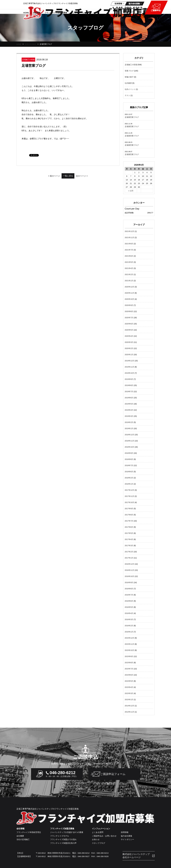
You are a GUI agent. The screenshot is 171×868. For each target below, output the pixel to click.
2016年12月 (129, 564)
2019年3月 (129, 416)
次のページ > (88, 176)
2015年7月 (129, 669)
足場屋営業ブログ (132, 117)
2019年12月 (129, 361)
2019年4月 (129, 410)
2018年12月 (129, 435)
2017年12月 (129, 490)
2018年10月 (129, 447)
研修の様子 (129, 77)
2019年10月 (129, 373)
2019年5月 (129, 404)
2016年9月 (129, 582)
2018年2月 (129, 478)
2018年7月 (129, 465)
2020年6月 (129, 324)
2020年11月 (129, 293)
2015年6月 (129, 675)
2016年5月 (129, 607)
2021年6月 (129, 256)
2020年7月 (129, 318)
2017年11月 (129, 496)
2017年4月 (129, 539)
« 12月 (131, 191)
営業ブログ (129, 71)
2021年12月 (129, 231)
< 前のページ (48, 176)
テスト (127, 95)
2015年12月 (129, 638)
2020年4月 (129, 336)
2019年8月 (129, 385)
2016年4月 (129, 613)
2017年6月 (129, 527)
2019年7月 (129, 392)
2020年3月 (129, 342)
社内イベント (130, 89)
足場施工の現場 (131, 65)
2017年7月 (129, 521)
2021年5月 (129, 262)
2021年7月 (129, 250)
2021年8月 (129, 244)
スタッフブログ (31, 44)
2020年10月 (129, 299)
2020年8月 (129, 311)
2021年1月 (129, 281)
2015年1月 (129, 700)
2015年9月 (129, 656)
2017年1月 (129, 558)
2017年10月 (129, 502)
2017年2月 (129, 552)
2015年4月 (129, 687)
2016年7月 (129, 595)
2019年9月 (129, 379)
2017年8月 (129, 515)
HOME (19, 44)
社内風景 (128, 83)
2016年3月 (129, 619)
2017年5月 (129, 533)
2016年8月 (129, 589)
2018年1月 (129, 484)
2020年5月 (129, 330)
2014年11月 (129, 712)
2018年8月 (129, 459)
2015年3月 (129, 693)
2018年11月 (129, 441)
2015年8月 (129, 663)
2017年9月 (129, 509)
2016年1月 (129, 632)
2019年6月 (129, 398)
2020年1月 (129, 355)
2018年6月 (129, 472)
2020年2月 (129, 348)
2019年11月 (129, 367)
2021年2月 (129, 274)
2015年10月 (129, 650)
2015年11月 (129, 644)
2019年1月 (129, 428)
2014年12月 (129, 706)
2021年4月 (129, 268)
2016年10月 (129, 576)
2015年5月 (129, 681)
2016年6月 (129, 601)
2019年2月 (129, 422)
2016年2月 (129, 626)
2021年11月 (129, 237)
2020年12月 (129, 287)
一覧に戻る (68, 176)
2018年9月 (129, 453)
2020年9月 (129, 305)
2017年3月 (129, 546)
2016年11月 (129, 570)
